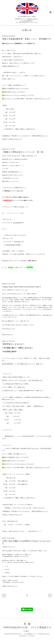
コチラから (23, 261)
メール (6, 566)
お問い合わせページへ (35, 531)
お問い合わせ (32, 261)
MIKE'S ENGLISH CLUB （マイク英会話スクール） (27, 629)
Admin (33, 636)
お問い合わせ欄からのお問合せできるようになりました (27, 542)
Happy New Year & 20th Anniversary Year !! (22, 287)
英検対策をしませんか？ (14, 344)
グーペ (28, 636)
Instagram (8, 335)
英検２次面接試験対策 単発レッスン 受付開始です (27, 39)
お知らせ (27, 30)
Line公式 (7, 570)
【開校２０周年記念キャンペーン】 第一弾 (23, 152)
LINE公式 (11, 268)
